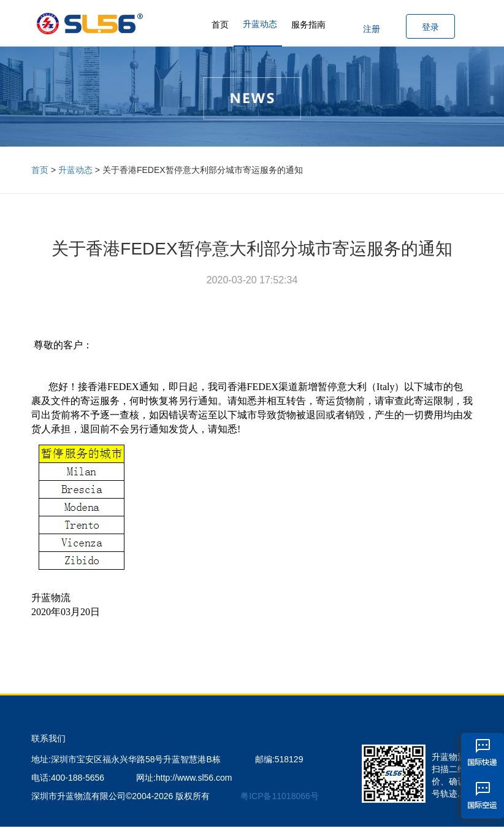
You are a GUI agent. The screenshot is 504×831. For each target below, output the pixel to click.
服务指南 (308, 25)
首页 (220, 25)
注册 (372, 29)
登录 (430, 27)
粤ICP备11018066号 (280, 796)
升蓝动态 (260, 24)
